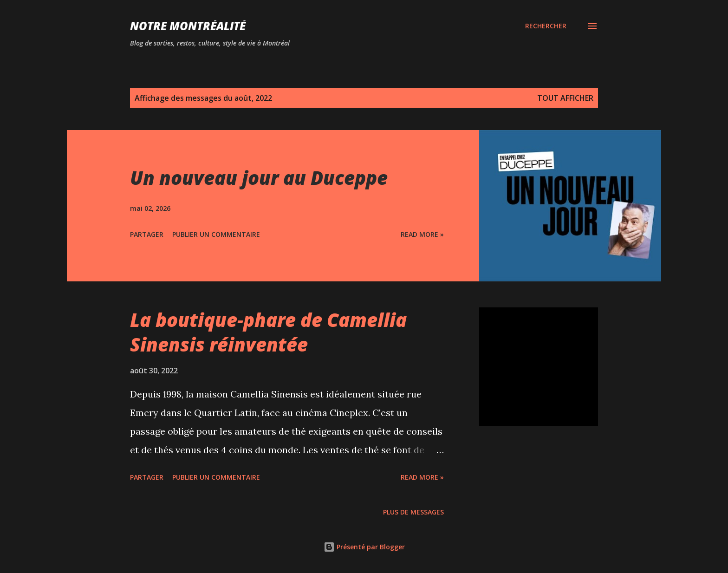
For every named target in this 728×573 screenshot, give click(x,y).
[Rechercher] (546, 26)
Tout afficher (565, 98)
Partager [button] (147, 234)
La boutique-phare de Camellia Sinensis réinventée (268, 332)
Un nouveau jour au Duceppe (259, 178)
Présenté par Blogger (364, 547)
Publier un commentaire (216, 234)
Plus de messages (413, 512)
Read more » (422, 234)
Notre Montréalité (188, 26)
